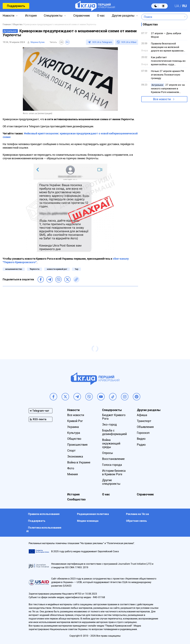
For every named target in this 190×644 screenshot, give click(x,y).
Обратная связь (136, 521)
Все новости (162, 99)
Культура (74, 433)
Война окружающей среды (111, 443)
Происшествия (77, 445)
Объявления (145, 427)
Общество (74, 439)
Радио (141, 445)
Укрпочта (35, 269)
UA (177, 6)
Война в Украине (79, 462)
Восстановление (113, 459)
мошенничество (14, 269)
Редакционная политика (93, 514)
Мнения (73, 474)
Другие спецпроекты (111, 482)
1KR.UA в (102, 42)
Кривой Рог (75, 421)
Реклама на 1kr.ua (137, 514)
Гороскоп (143, 433)
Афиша (142, 415)
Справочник (82, 16)
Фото (71, 468)
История (31, 16)
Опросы (108, 453)
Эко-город (109, 424)
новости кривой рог (57, 269)
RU (185, 6)
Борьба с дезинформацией (114, 432)
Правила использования (44, 514)
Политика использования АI (44, 529)
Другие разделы (123, 16)
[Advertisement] (70, 310)
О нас (101, 16)
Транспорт (144, 421)
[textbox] (162, 17)
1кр (76, 269)
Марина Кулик (38, 42)
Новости (8, 16)
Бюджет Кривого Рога (114, 417)
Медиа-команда (88, 521)
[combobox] (162, 17)
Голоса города (112, 465)
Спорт (71, 451)
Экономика (75, 456)
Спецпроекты (53, 16)
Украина (73, 427)
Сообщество (76, 499)
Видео (141, 439)
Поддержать (16, 6)
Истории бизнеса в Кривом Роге (114, 472)
